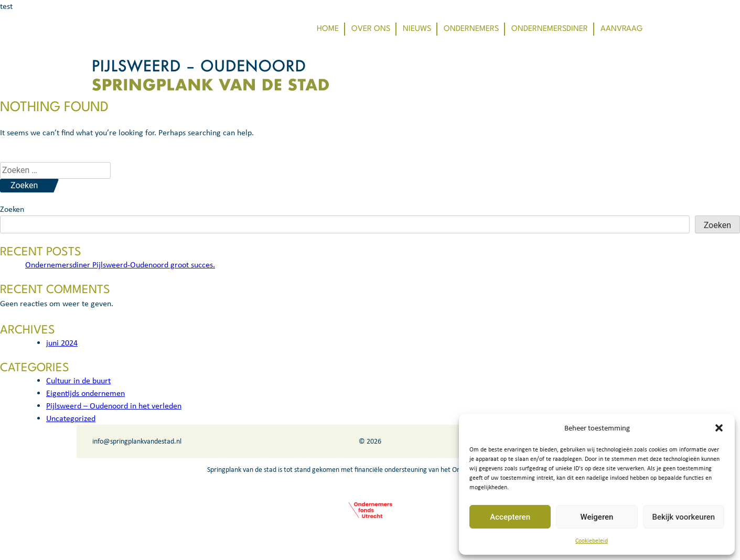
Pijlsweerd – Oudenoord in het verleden (114, 406)
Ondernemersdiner (550, 29)
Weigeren (597, 517)
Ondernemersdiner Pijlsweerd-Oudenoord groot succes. (120, 265)
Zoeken (12, 209)
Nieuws (417, 29)
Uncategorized (71, 418)
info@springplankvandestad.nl (137, 441)
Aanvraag (622, 29)
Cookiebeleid (592, 541)
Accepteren (510, 517)
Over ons (371, 29)
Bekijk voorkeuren (683, 517)
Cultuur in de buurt (78, 380)
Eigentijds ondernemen (85, 393)
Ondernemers (471, 29)
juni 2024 (62, 343)
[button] (719, 428)
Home (328, 29)
